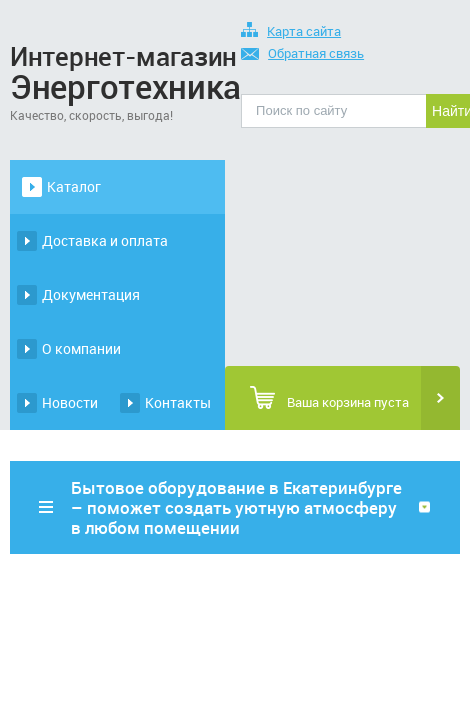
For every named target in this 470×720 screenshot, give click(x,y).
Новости (70, 402)
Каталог (74, 186)
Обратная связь (302, 54)
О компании (81, 348)
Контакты (178, 402)
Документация (91, 294)
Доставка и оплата (105, 240)
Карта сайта (291, 32)
